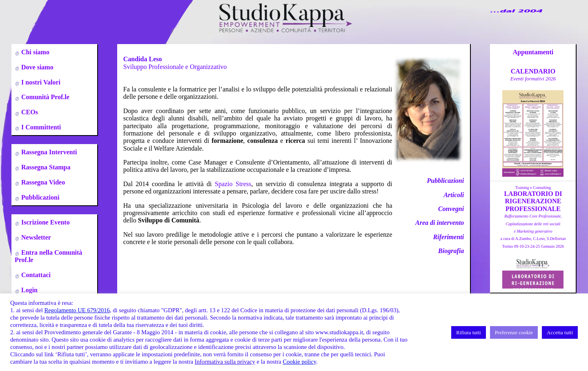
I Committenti (40, 127)
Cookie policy (299, 362)
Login (29, 290)
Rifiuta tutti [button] (468, 332)
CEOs (29, 112)
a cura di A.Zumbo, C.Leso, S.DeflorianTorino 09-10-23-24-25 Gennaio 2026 (533, 231)
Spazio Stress (233, 184)
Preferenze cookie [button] (514, 332)
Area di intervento (440, 223)
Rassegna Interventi (48, 152)
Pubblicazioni (39, 197)
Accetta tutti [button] (560, 332)
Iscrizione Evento (45, 222)
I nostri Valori (40, 82)
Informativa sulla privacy (225, 362)
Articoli (454, 195)
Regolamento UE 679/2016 (77, 310)
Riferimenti (449, 237)
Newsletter (35, 237)
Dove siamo (37, 67)
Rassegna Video (42, 182)
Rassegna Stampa (45, 167)
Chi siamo (35, 52)
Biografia (451, 251)
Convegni (451, 209)
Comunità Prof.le (45, 97)
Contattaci (35, 275)
